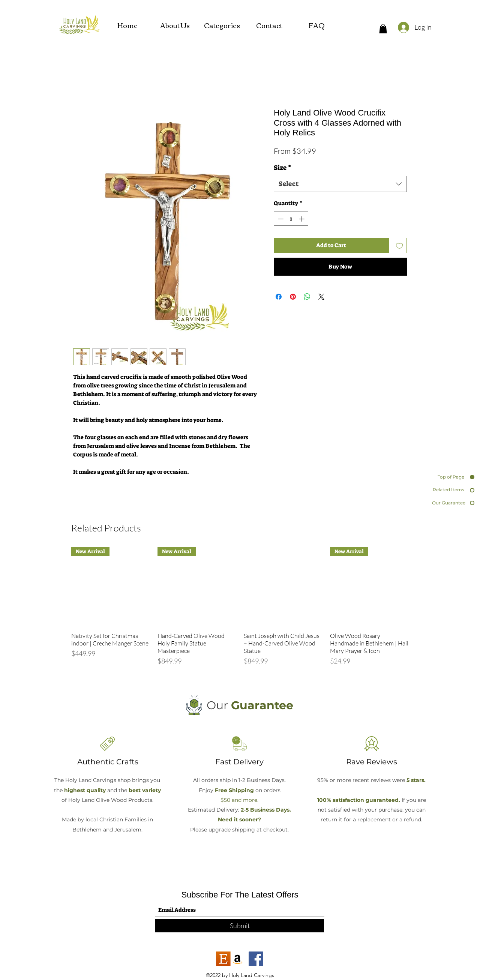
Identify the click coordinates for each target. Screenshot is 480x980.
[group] (240, 610)
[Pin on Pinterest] (293, 297)
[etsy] (223, 959)
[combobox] (340, 184)
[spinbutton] (291, 219)
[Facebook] (256, 959)
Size (282, 168)
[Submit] (240, 926)
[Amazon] (238, 959)
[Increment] (302, 219)
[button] (383, 29)
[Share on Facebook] (279, 297)
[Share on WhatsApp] (307, 297)
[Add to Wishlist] (400, 245)
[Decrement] (280, 219)
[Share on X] (321, 297)
